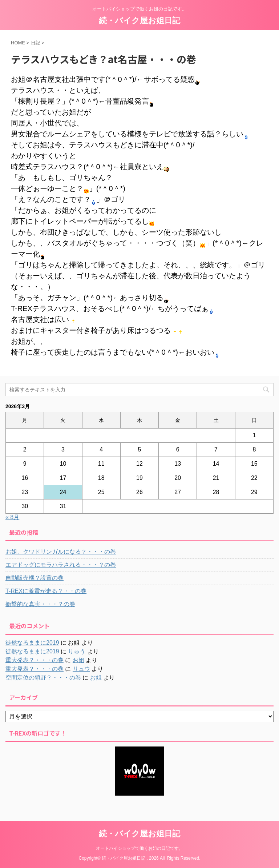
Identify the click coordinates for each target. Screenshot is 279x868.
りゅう (77, 651)
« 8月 (12, 517)
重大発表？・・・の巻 (35, 660)
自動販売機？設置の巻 (35, 578)
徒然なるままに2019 (32, 643)
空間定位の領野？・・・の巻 (43, 678)
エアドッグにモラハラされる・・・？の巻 (61, 565)
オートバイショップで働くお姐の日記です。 (139, 848)
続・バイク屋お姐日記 (139, 21)
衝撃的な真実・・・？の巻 (40, 604)
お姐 (78, 660)
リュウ (81, 669)
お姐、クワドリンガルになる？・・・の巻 (61, 552)
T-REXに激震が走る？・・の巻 (46, 591)
